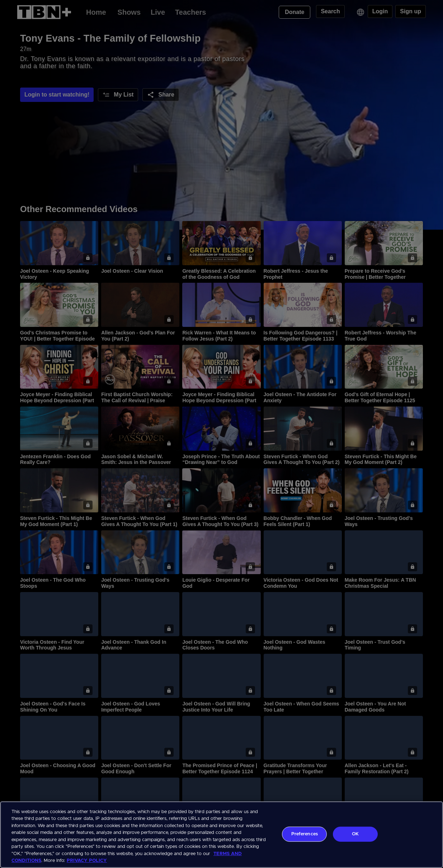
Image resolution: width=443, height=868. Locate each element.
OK (355, 834)
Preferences (305, 834)
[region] (221, 835)
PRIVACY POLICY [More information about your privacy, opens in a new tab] (87, 861)
